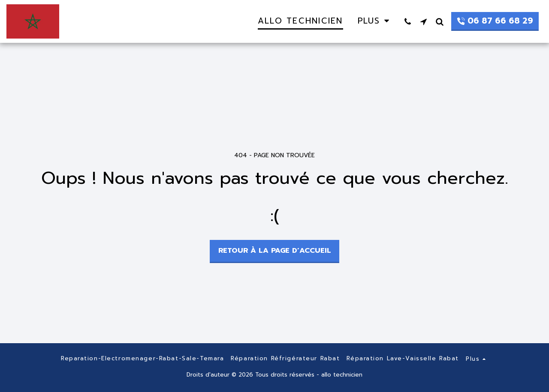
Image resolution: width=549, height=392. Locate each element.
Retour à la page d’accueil (275, 250)
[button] (408, 21)
